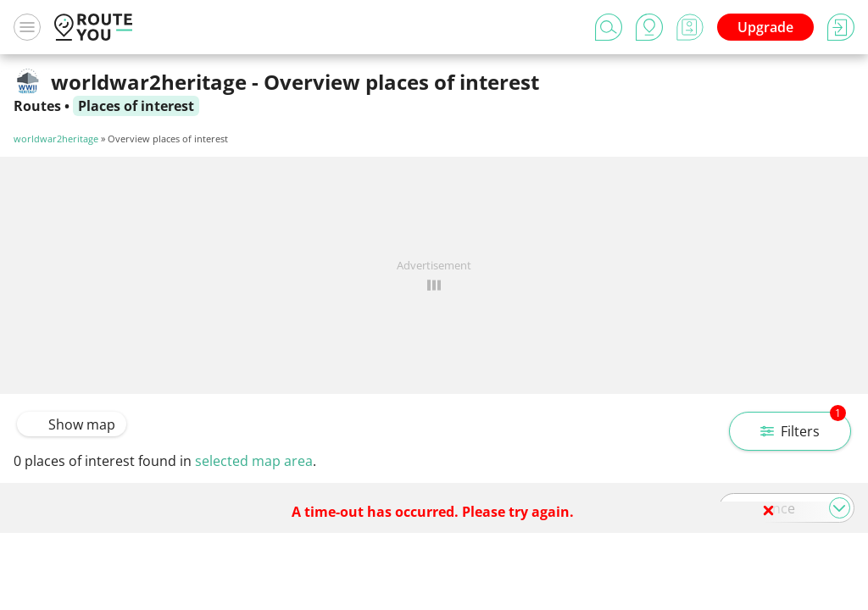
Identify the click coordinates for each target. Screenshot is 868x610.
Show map (72, 424)
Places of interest (136, 106)
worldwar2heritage (56, 139)
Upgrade (765, 27)
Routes (37, 106)
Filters (803, 426)
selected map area (254, 461)
